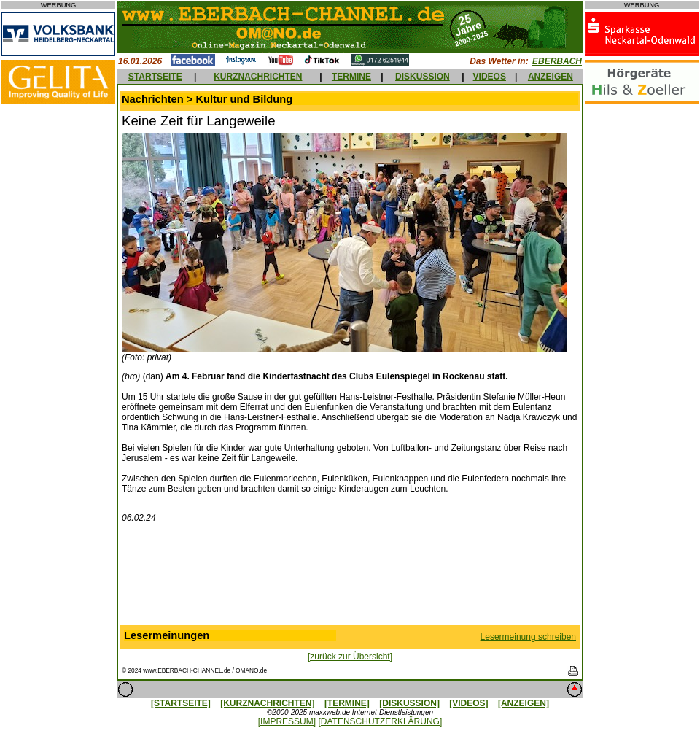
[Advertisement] (350, 577)
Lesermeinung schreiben (528, 637)
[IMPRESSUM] (287, 721)
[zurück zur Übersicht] (350, 657)
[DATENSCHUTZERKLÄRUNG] (380, 721)
